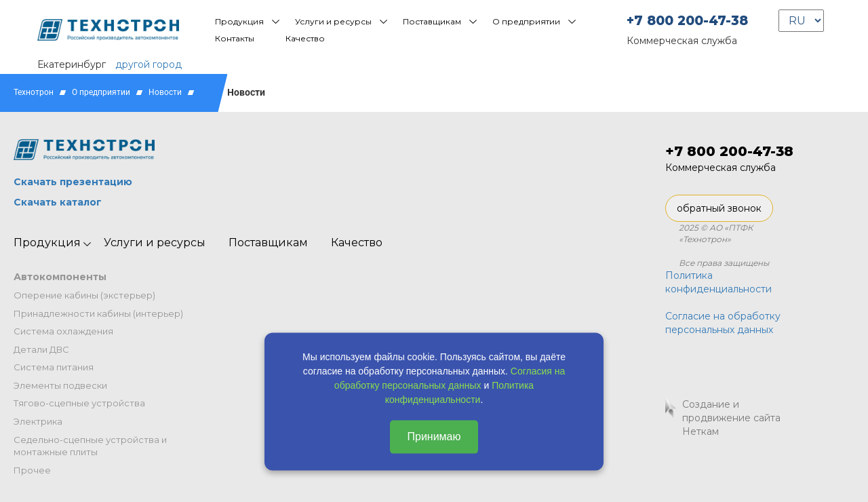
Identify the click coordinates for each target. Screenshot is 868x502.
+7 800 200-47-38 (687, 21)
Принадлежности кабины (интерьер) (98, 313)
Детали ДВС (41, 349)
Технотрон (34, 92)
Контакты (235, 38)
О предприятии (526, 21)
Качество (305, 38)
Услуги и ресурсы (333, 21)
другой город (149, 64)
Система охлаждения (63, 331)
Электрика (38, 421)
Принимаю (434, 437)
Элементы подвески (60, 385)
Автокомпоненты (60, 277)
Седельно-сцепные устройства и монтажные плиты (90, 446)
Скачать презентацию (73, 182)
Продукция (239, 21)
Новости (165, 92)
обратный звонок (719, 208)
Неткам (701, 431)
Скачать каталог (58, 202)
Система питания (54, 367)
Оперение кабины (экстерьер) (84, 295)
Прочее (32, 470)
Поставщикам (432, 21)
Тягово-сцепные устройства (79, 403)
